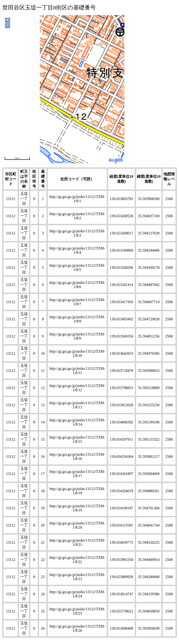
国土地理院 (116, 160)
